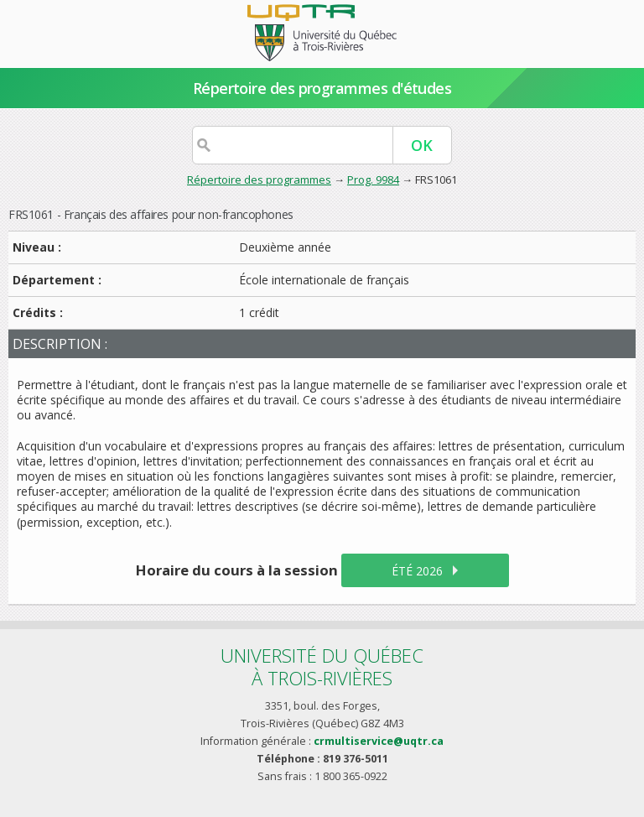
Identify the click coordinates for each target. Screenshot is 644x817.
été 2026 (417, 571)
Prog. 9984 (373, 180)
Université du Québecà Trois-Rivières (322, 666)
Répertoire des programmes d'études (322, 88)
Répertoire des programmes (259, 180)
